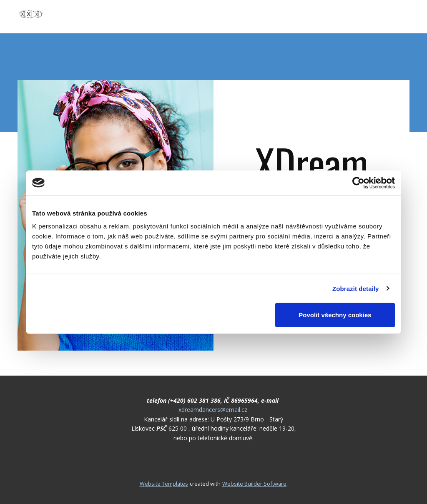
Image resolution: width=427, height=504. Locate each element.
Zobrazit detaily (356, 288)
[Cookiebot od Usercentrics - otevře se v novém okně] (358, 183)
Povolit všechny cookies (335, 315)
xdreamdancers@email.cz (213, 410)
